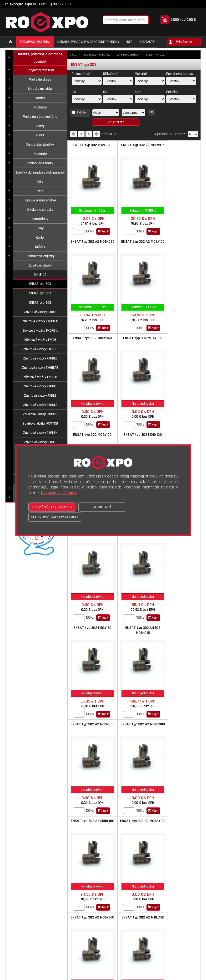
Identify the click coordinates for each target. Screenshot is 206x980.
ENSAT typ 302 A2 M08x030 (178, 148)
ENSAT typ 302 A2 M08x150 (90, 244)
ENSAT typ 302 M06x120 (134, 338)
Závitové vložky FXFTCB (40, 349)
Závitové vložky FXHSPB (40, 414)
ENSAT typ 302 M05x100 (90, 338)
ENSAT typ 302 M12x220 (90, 145)
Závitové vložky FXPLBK (40, 433)
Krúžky (40, 247)
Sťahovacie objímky (40, 256)
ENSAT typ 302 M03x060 (134, 242)
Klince (40, 135)
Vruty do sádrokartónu (40, 117)
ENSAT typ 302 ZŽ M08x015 (134, 148)
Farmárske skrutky (40, 145)
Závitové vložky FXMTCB (40, 423)
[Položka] (181, 99)
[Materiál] (150, 81)
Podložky (40, 107)
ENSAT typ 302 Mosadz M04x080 (134, 727)
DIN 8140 (40, 275)
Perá (40, 191)
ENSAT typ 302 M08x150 (89, 435)
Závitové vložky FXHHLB (40, 386)
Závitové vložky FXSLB (40, 442)
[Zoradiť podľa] (106, 113)
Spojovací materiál (40, 70)
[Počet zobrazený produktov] (193, 134)
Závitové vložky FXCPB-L (40, 331)
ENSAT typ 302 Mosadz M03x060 (89, 727)
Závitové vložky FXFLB (40, 340)
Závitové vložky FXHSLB (40, 405)
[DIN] (87, 99)
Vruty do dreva (40, 80)
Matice (40, 98)
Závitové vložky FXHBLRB (40, 368)
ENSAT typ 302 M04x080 (178, 242)
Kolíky (40, 238)
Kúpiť (100, 231)
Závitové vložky (40, 265)
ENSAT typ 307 (40, 293)
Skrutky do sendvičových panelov (40, 172)
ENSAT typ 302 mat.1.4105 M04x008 (178, 823)
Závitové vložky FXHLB (40, 396)
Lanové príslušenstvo (40, 200)
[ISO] (118, 99)
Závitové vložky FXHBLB (40, 358)
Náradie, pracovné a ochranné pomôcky (40, 58)
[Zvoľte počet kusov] (76, 231)
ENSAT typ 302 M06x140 (178, 338)
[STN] (150, 99)
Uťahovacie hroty (40, 163)
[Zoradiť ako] (133, 113)
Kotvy (40, 126)
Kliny (40, 228)
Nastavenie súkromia (59, 493)
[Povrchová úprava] (181, 81)
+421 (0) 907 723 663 (55, 4)
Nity (40, 182)
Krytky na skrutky (40, 210)
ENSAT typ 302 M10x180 (134, 435)
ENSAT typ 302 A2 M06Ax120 (90, 630)
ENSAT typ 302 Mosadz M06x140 (89, 823)
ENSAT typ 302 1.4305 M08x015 (178, 437)
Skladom (83, 113)
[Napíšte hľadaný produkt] (119, 20)
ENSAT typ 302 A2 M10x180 (178, 630)
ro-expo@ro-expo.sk (21, 4)
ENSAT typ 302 (40, 284)
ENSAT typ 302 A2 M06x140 (134, 630)
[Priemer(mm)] (87, 81)
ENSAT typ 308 (40, 303)
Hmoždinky (40, 219)
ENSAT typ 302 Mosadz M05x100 (178, 727)
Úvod (73, 55)
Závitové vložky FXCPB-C (40, 321)
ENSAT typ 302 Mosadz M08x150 (134, 823)
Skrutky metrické (40, 89)
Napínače (40, 154)
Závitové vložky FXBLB (40, 312)
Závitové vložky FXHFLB (40, 377)
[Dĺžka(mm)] (118, 81)
